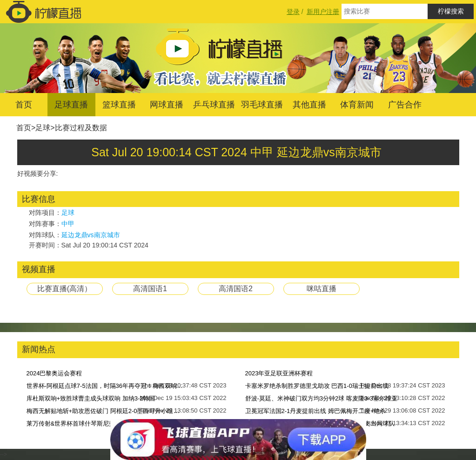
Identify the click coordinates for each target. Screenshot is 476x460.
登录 (293, 12)
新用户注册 (323, 12)
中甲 (68, 224)
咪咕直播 (322, 289)
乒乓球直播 (214, 105)
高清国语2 (236, 289)
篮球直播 (119, 105)
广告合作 (405, 105)
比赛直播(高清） (64, 289)
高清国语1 (150, 289)
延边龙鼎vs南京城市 (91, 235)
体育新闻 (357, 105)
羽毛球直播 (262, 105)
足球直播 (71, 105)
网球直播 (167, 105)
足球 (43, 128)
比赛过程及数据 (81, 128)
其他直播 (309, 105)
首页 (24, 105)
